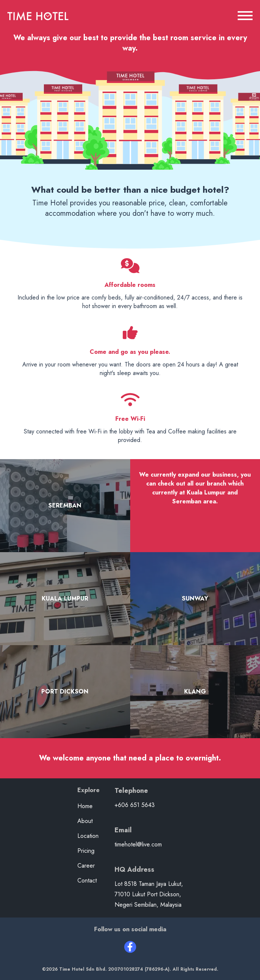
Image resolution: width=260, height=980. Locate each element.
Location (88, 836)
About (85, 821)
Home (85, 806)
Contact (87, 880)
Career (86, 866)
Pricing (86, 851)
